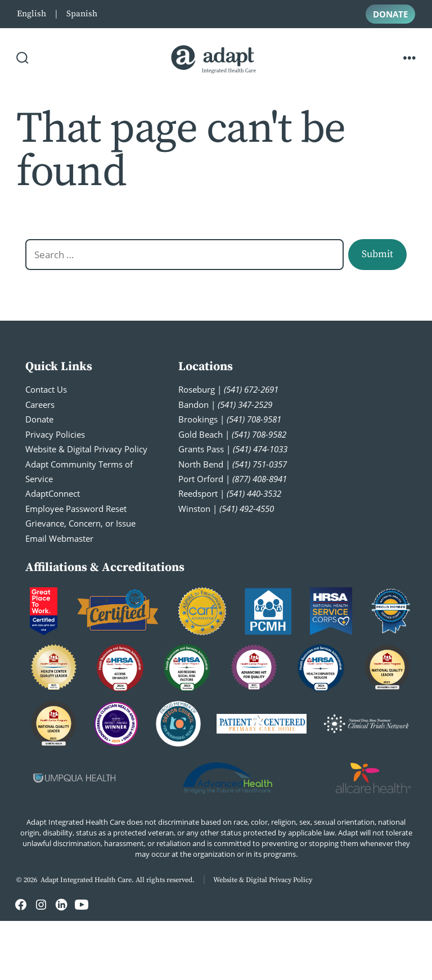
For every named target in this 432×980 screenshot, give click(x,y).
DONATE (390, 14)
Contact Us (46, 389)
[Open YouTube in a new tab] (82, 905)
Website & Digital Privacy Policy (86, 449)
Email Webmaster (59, 538)
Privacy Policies (55, 434)
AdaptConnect (53, 493)
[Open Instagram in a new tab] (41, 905)
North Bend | (233, 464)
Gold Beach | (232, 434)
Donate (39, 419)
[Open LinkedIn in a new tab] (61, 905)
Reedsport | (230, 493)
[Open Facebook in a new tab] (21, 905)
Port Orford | (233, 479)
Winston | (226, 509)
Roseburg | (228, 389)
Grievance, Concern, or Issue (80, 523)
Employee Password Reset (76, 509)
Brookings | (230, 419)
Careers (40, 404)
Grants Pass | (233, 449)
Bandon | (225, 404)
